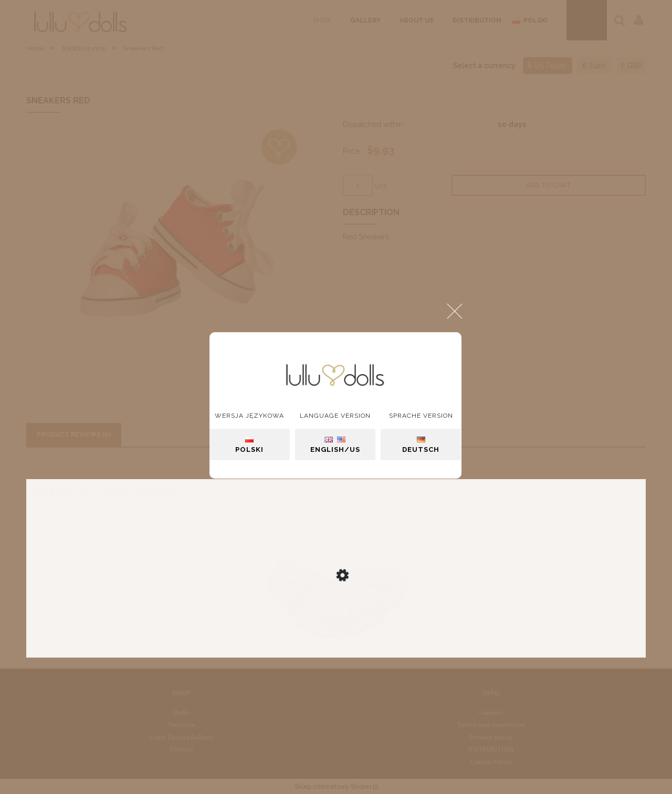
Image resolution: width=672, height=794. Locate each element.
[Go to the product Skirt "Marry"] (336, 610)
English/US (335, 445)
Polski (249, 445)
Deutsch (421, 445)
